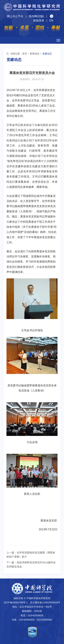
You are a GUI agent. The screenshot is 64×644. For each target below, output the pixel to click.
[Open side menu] (58, 40)
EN (51, 21)
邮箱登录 (39, 21)
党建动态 (47, 54)
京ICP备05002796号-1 (16, 602)
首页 (25, 54)
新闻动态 (35, 54)
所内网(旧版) (36, 16)
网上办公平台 (15, 16)
